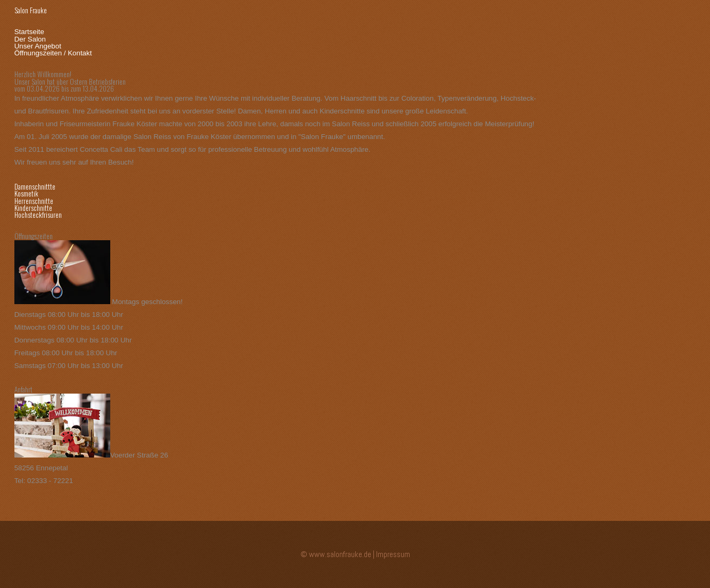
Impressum (393, 554)
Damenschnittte (35, 186)
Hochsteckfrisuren (38, 215)
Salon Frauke (31, 10)
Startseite (29, 32)
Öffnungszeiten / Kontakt (53, 53)
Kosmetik (26, 193)
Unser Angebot (38, 46)
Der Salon (30, 39)
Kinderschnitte (33, 208)
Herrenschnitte (34, 201)
